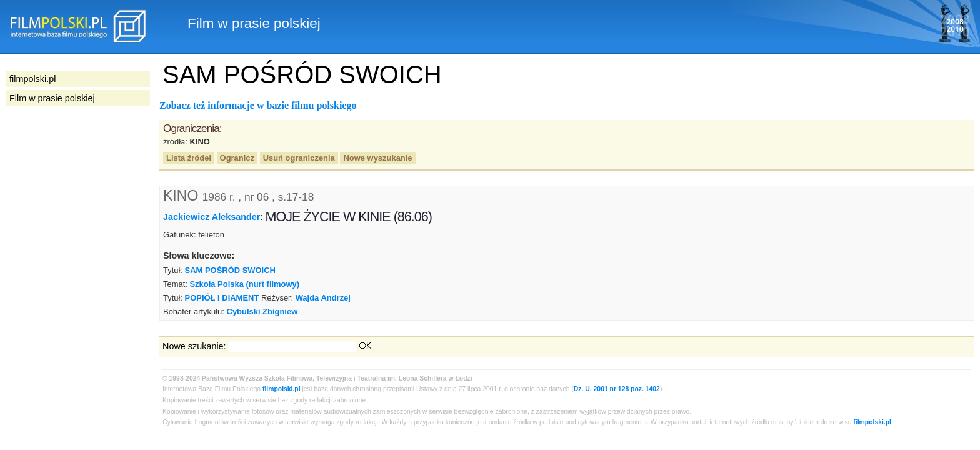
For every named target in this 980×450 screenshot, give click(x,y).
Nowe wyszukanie (377, 158)
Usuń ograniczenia (299, 158)
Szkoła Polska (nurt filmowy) (244, 284)
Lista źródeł (189, 158)
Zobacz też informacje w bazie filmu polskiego (258, 105)
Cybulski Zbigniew (262, 312)
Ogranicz (237, 158)
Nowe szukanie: (194, 346)
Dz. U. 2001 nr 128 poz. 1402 (617, 389)
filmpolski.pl (282, 389)
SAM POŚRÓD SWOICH (230, 270)
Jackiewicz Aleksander (212, 217)
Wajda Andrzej (323, 298)
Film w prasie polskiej (52, 98)
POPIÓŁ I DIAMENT (222, 298)
